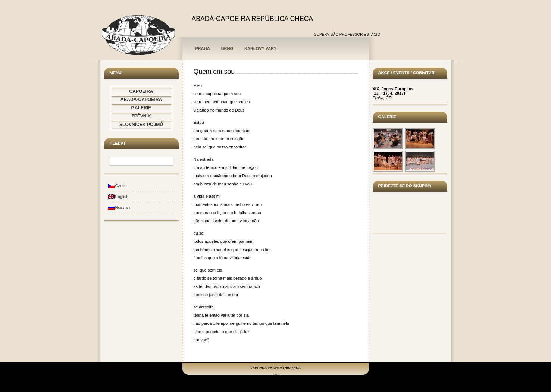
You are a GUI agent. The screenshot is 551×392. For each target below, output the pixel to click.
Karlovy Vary (260, 48)
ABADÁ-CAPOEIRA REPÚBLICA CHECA (253, 19)
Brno (227, 48)
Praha (203, 48)
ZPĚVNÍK (141, 116)
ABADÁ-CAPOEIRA (141, 100)
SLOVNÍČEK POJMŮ (141, 125)
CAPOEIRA (141, 91)
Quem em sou (214, 72)
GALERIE (141, 108)
